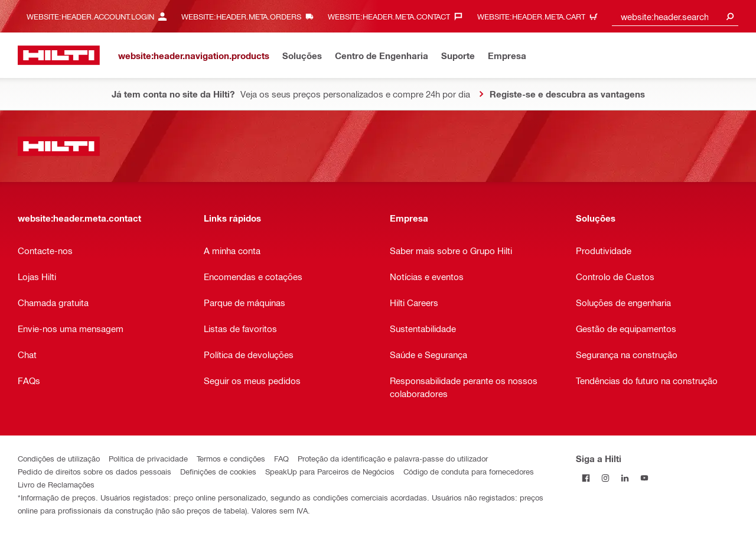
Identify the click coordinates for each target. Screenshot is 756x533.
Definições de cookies (218, 471)
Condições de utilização (59, 458)
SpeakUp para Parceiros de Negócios (330, 471)
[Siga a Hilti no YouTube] (644, 478)
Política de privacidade (148, 458)
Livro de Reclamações (56, 484)
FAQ (281, 458)
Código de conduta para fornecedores (469, 471)
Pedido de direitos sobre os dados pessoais (94, 471)
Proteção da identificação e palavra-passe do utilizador (393, 458)
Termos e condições (231, 458)
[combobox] (675, 16)
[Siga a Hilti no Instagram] (605, 478)
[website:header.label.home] (59, 55)
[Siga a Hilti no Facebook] (586, 478)
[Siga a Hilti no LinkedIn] (625, 478)
